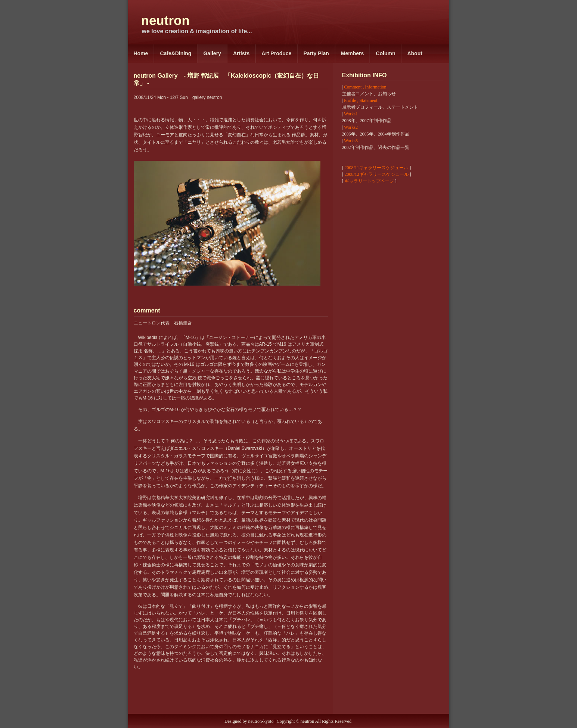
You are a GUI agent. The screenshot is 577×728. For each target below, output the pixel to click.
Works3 (351, 141)
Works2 (351, 127)
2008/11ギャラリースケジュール (377, 168)
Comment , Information (365, 87)
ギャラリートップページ (369, 181)
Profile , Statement (361, 100)
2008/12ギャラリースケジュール (377, 174)
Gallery (212, 53)
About (415, 53)
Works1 (351, 114)
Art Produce (276, 53)
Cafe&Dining (176, 53)
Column (385, 53)
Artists (241, 53)
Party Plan (316, 53)
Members (352, 53)
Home (141, 53)
